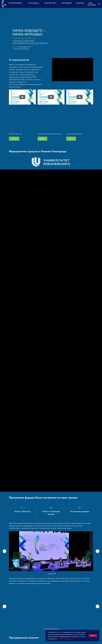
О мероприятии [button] (15, 3)
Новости (80, 3)
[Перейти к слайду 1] (47, 574)
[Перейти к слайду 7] (53, 629)
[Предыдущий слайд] (4, 551)
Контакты (92, 5)
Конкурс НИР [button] (50, 3)
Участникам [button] (33, 3)
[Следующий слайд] (98, 551)
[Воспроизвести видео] (22, 97)
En (99, 4)
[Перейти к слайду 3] (50, 574)
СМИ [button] (90, 3)
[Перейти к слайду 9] (57, 629)
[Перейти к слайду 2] (49, 574)
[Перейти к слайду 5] (53, 574)
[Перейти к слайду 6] (55, 574)
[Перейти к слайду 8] (55, 629)
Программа (67, 3)
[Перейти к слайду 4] (52, 574)
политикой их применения (66, 639)
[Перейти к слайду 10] (58, 629)
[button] (51, 162)
